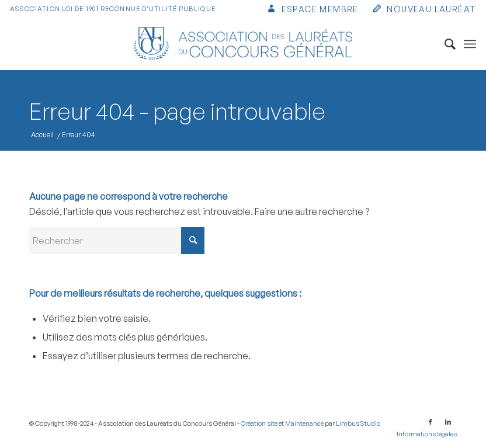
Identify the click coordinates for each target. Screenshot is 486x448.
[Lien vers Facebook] (431, 422)
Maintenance (304, 423)
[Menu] (470, 44)
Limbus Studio (358, 423)
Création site (259, 423)
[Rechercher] (444, 44)
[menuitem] (312, 10)
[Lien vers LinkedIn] (448, 422)
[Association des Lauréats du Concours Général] (243, 44)
